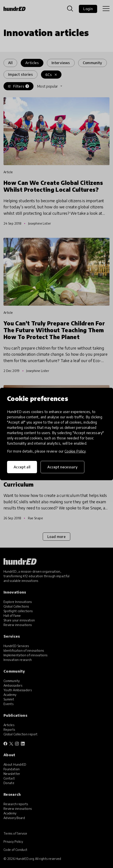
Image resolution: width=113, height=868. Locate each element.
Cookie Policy (75, 451)
